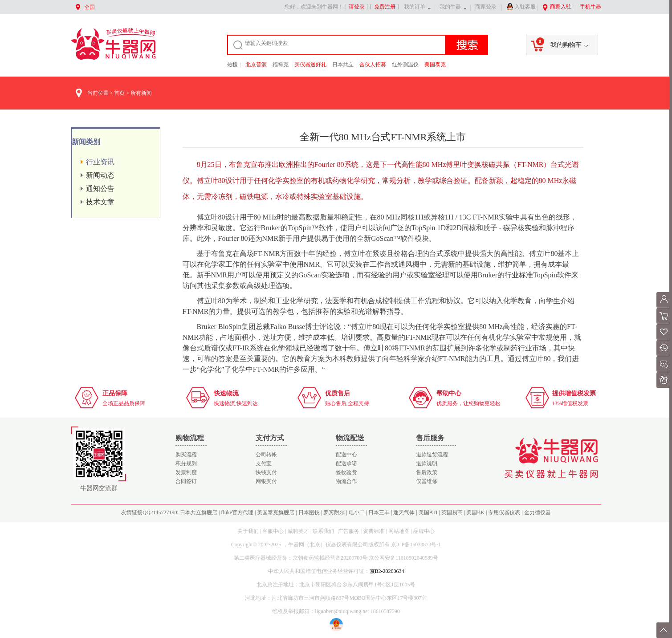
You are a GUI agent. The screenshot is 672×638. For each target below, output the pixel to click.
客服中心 (273, 531)
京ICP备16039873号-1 (416, 545)
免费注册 (385, 7)
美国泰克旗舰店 (276, 512)
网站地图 (399, 531)
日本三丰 (379, 512)
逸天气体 (404, 512)
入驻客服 (521, 7)
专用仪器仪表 (504, 512)
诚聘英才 (298, 531)
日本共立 (343, 65)
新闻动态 (100, 175)
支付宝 (264, 463)
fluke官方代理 (237, 512)
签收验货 (346, 472)
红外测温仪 (405, 65)
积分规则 (186, 463)
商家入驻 (557, 7)
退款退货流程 (432, 455)
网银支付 (266, 481)
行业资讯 (100, 162)
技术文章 (100, 202)
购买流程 (186, 455)
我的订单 (415, 7)
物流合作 (346, 481)
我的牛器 (450, 7)
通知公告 (100, 189)
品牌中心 (424, 531)
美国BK (475, 512)
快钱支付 (266, 472)
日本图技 (309, 512)
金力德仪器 (538, 512)
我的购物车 (559, 43)
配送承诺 (346, 463)
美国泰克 (435, 65)
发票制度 (186, 472)
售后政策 (427, 472)
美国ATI (428, 512)
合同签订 (186, 481)
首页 (119, 93)
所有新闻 (141, 93)
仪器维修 (427, 481)
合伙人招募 (373, 65)
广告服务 (349, 531)
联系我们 (323, 531)
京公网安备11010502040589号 (403, 558)
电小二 (357, 512)
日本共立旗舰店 (199, 512)
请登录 (357, 7)
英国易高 (452, 512)
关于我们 (248, 531)
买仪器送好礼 (310, 65)
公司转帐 (266, 455)
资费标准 (374, 531)
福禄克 (281, 65)
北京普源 (256, 65)
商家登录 (486, 7)
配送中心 (346, 455)
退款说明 (427, 463)
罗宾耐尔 (334, 512)
